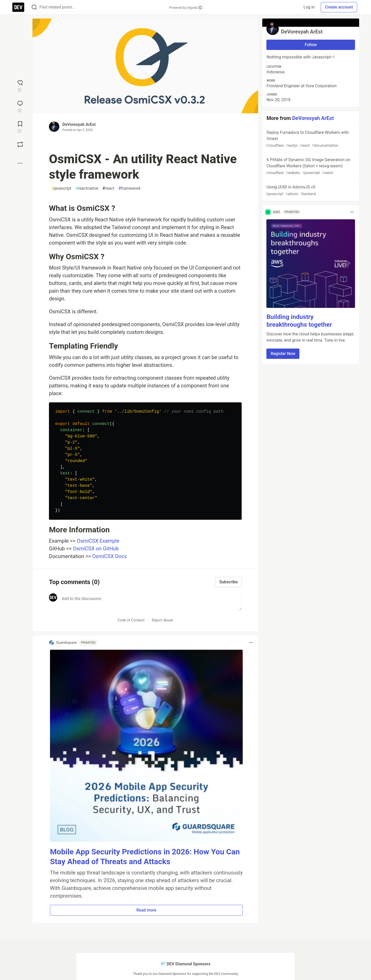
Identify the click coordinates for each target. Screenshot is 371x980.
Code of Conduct (131, 620)
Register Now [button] (283, 354)
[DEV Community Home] (18, 7)
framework (129, 188)
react (108, 188)
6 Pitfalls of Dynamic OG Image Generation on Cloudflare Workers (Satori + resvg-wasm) (310, 166)
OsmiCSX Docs (109, 556)
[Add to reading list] (20, 127)
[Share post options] (20, 163)
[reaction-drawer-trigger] (20, 85)
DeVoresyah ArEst (79, 124)
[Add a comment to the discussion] (150, 602)
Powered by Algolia (185, 8)
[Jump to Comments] (20, 106)
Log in (309, 7)
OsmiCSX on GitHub (96, 549)
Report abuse (162, 620)
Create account (339, 7)
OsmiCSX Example (98, 541)
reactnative (87, 188)
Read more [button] (146, 910)
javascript (61, 188)
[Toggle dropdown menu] (251, 643)
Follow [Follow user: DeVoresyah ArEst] (311, 45)
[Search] (34, 7)
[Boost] (20, 144)
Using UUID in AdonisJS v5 (310, 191)
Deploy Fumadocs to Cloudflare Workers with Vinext (310, 139)
